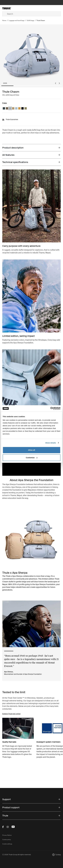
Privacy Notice (7, 835)
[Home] (12, 8)
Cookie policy (7, 840)
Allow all (31, 450)
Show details (51, 443)
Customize (32, 458)
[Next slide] (59, 83)
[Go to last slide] (56, 83)
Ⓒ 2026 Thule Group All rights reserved (17, 855)
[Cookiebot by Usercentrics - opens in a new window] (50, 408)
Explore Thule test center (11, 714)
